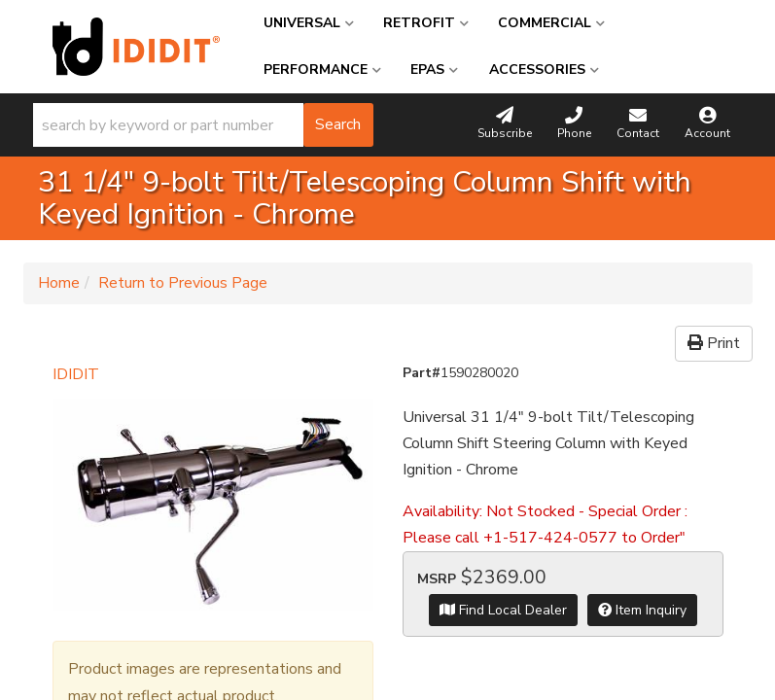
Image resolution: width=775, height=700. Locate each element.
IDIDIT (76, 374)
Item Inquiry (642, 610)
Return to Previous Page (183, 283)
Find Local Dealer (503, 610)
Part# (422, 373)
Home (59, 283)
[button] (203, 125)
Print (714, 343)
